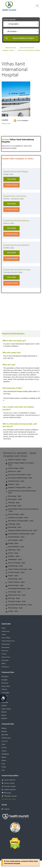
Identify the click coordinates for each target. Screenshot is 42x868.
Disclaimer (5, 660)
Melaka (4, 728)
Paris (3, 770)
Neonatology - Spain (13, 496)
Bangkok (5, 680)
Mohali (4, 757)
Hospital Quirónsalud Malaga (16, 172)
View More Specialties (9, 799)
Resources (5, 651)
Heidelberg (5, 754)
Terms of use (6, 657)
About (4, 664)
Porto (3, 764)
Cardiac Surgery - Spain (15, 468)
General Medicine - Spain (15, 537)
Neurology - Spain (13, 598)
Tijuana (4, 751)
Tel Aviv (4, 748)
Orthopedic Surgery (10, 796)
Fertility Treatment (10, 790)
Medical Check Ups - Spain (16, 595)
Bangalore (5, 677)
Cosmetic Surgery (10, 786)
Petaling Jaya (6, 738)
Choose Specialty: (10, 20)
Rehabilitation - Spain (14, 560)
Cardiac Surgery (9, 783)
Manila (4, 715)
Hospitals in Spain (8, 50)
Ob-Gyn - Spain (12, 553)
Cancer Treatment (10, 780)
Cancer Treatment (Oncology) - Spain (19, 569)
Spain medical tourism (27, 48)
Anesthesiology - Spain (14, 566)
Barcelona (5, 683)
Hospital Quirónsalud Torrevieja (17, 270)
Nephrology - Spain (13, 550)
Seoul (4, 744)
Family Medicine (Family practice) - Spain (20, 534)
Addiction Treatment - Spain (16, 460)
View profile (11, 179)
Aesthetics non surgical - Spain (17, 518)
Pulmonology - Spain (14, 506)
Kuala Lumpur (6, 709)
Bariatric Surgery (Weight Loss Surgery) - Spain (20, 464)
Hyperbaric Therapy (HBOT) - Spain (18, 488)
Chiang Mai (5, 693)
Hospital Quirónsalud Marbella (16, 245)
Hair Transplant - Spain (14, 540)
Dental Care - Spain (13, 472)
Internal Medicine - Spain (15, 547)
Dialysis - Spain (12, 576)
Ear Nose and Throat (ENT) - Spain (18, 475)
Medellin (4, 719)
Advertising (6, 631)
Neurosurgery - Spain (14, 499)
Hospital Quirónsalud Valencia (16, 221)
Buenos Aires (6, 686)
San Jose (5, 741)
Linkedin (6, 809)
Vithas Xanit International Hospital (29, 50)
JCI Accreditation (23, 121)
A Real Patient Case (8, 641)
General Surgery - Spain (15, 586)
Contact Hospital (11, 185)
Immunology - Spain (13, 592)
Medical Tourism (11, 48)
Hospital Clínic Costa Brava (15, 196)
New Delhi (5, 735)
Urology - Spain (12, 611)
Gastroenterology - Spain (15, 481)
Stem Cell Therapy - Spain (15, 563)
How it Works (6, 638)
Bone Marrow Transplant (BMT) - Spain (19, 521)
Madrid (4, 712)
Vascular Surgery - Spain (15, 514)
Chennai (4, 690)
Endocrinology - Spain (14, 579)
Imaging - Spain (12, 543)
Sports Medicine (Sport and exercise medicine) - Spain (22, 510)
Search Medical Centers (24, 38)
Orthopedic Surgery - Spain (16, 602)
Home (4, 628)
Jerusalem (5, 703)
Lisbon (4, 767)
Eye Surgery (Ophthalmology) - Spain (19, 478)
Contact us (5, 667)
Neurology (7, 793)
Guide (4, 635)
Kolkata (4, 706)
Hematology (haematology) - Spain (18, 589)
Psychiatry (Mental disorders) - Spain (19, 605)
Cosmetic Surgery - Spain (15, 573)
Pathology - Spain (13, 503)
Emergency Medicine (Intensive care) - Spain (21, 531)
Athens (4, 761)
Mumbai (4, 732)
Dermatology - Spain (13, 527)
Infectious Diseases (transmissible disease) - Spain (21, 492)
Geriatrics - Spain (12, 485)
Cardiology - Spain (13, 524)
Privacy (4, 654)
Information (6, 648)
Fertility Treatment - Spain (15, 582)
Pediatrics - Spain (13, 556)
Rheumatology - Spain (14, 608)
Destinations (6, 644)
